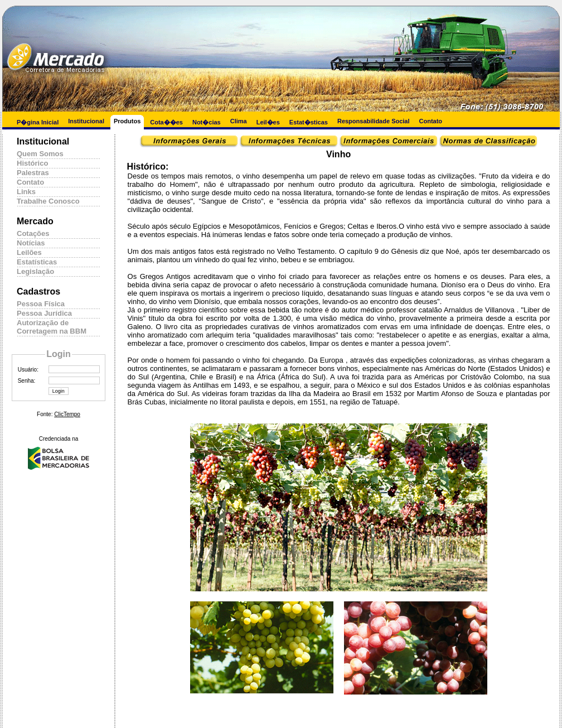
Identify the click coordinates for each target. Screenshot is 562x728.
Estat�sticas (309, 122)
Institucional (86, 121)
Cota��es (166, 122)
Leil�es (268, 122)
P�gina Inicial (38, 122)
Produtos (127, 121)
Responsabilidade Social (374, 121)
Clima (239, 121)
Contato (431, 121)
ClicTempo (67, 414)
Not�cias (207, 122)
